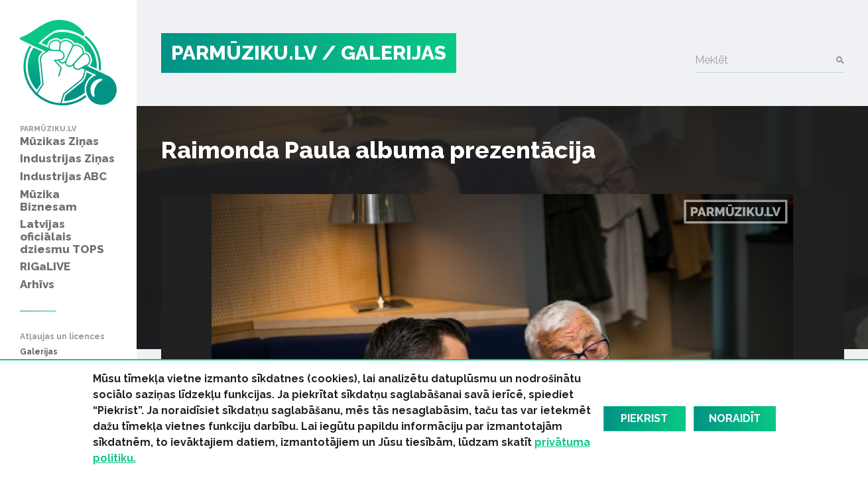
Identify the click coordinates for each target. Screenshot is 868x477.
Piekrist (644, 418)
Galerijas (39, 352)
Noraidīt (735, 418)
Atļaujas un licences (62, 337)
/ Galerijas (384, 53)
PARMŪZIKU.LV (244, 53)
